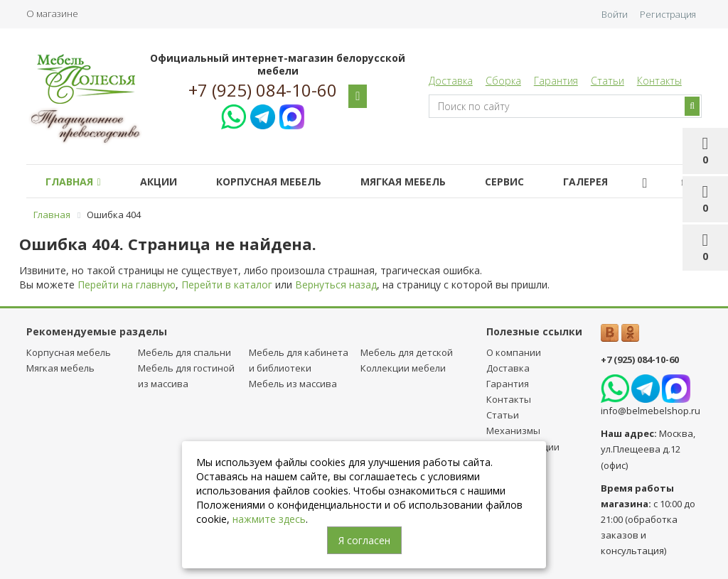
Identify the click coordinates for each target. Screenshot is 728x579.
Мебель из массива (293, 384)
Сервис (504, 182)
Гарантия (556, 81)
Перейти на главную (127, 285)
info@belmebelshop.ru (651, 411)
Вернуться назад (336, 285)
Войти (615, 14)
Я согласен (364, 540)
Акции (159, 182)
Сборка (503, 81)
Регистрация (668, 14)
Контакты (659, 81)
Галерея (585, 182)
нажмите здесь (269, 519)
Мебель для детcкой (407, 352)
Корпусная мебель (269, 182)
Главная (73, 182)
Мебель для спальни (184, 352)
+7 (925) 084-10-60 (263, 90)
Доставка (451, 81)
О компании (514, 352)
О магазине (52, 13)
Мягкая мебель (403, 182)
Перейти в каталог (227, 285)
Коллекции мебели (403, 368)
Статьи (607, 81)
